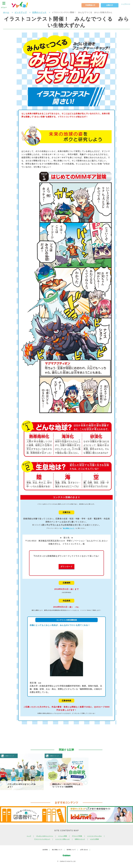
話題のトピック (82, 839)
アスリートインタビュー (40, 839)
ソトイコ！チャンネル (98, 836)
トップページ (124, 5)
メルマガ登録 (98, 839)
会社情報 (43, 850)
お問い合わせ (86, 850)
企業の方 (107, 5)
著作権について (72, 850)
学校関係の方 (88, 5)
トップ (25, 836)
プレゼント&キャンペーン (42, 836)
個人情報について (69, 528)
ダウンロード (66, 567)
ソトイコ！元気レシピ (62, 839)
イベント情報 (62, 836)
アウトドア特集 (78, 836)
